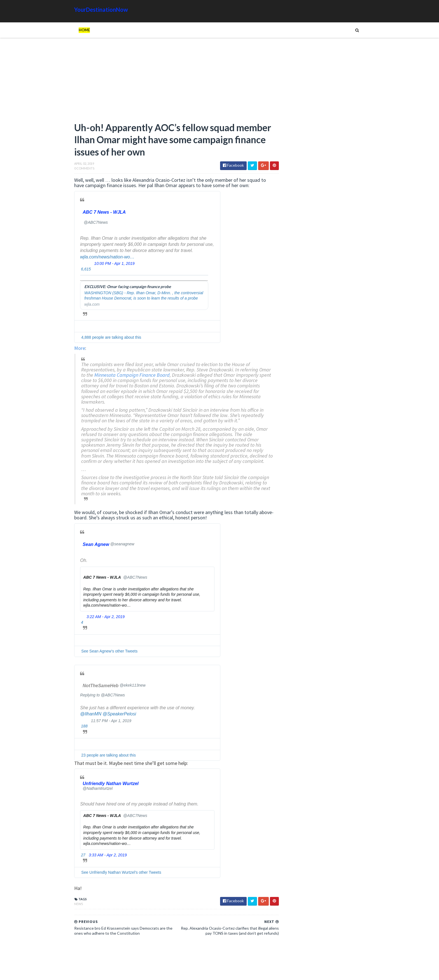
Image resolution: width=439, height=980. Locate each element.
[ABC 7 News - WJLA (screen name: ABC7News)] (94, 214)
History (288, 622)
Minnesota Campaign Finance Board (133, 377)
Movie (343, 622)
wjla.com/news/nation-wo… (96, 258)
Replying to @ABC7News (91, 702)
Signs (286, 631)
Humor (307, 622)
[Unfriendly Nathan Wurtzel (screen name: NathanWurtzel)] (100, 793)
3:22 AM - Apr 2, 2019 (94, 624)
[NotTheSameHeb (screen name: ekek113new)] (103, 693)
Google (356, 613)
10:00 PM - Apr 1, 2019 (103, 265)
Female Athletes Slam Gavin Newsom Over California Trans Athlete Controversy (311, 375)
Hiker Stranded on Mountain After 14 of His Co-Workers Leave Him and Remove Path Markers (325, 468)
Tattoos (304, 631)
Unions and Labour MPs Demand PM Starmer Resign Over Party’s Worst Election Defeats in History (300, 340)
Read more (305, 297)
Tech (323, 631)
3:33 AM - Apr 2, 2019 (96, 862)
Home (73, 30)
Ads (284, 613)
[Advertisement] (161, 83)
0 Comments (73, 170)
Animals (322, 613)
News (67, 911)
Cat (339, 613)
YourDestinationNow (90, 10)
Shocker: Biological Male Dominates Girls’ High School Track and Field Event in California (314, 308)
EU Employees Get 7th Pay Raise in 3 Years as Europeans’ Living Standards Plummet (323, 552)
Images (326, 622)
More (68, 350)
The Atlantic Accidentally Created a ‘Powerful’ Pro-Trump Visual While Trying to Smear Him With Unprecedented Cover (325, 529)
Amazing (302, 613)
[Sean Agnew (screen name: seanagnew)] (97, 551)
